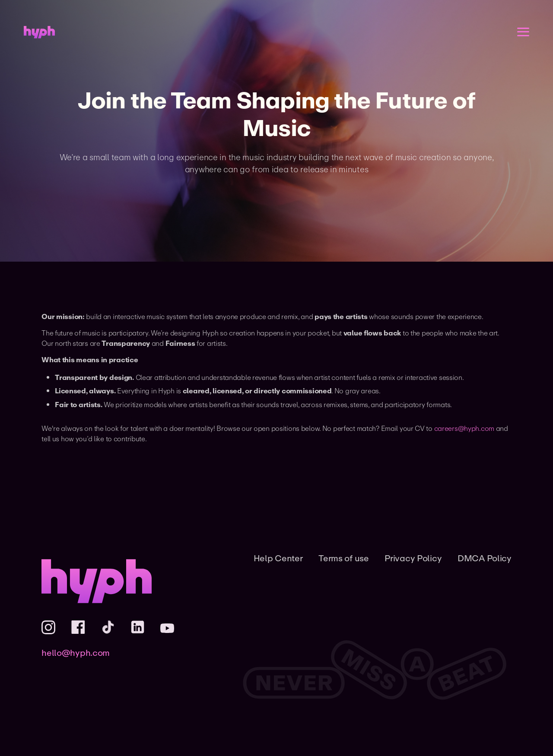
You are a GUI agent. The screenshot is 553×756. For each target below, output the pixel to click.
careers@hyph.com (464, 428)
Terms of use (344, 558)
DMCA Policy (485, 558)
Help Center (278, 558)
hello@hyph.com (76, 653)
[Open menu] (523, 32)
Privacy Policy (413, 558)
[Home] (39, 32)
